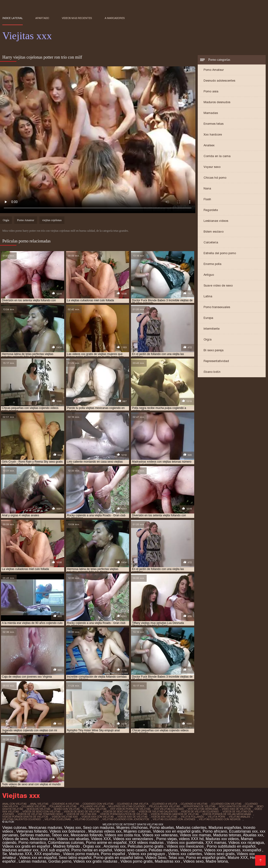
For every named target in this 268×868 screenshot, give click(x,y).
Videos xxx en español (38, 858)
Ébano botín (212, 372)
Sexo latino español (75, 858)
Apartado (42, 18)
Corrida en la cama (217, 156)
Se (5, 854)
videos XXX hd (191, 839)
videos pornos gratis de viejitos (25, 817)
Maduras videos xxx (105, 831)
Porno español (113, 854)
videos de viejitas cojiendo (200, 811)
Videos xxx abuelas (73, 839)
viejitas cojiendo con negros (220, 819)
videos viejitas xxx (65, 817)
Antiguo (209, 275)
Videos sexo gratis (219, 854)
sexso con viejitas (67, 809)
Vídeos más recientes (77, 18)
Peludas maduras (163, 850)
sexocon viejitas (38, 809)
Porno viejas (167, 839)
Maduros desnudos (217, 102)
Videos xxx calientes (185, 854)
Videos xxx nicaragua (246, 843)
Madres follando (67, 846)
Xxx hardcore (213, 134)
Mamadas (211, 113)
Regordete (211, 210)
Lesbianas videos (216, 221)
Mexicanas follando (87, 835)
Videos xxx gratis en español (27, 846)
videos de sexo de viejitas (82, 811)
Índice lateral (13, 18)
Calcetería (211, 242)
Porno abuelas (162, 828)
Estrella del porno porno (220, 253)
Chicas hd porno (215, 178)
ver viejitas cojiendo (169, 809)
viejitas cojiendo (87, 819)
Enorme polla (212, 264)
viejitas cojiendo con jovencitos (126, 819)
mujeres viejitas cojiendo (127, 806)
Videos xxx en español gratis (177, 831)
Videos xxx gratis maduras (96, 861)
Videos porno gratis (137, 861)
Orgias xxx (92, 846)
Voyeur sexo (212, 167)
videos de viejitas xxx (82, 814)
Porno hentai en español (91, 850)
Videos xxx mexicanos (186, 846)
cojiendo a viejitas (194, 804)
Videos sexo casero (130, 850)
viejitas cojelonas (52, 220)
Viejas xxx (73, 828)
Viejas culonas (14, 828)
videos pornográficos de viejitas (124, 814)
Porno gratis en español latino (118, 858)
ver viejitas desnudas (203, 809)
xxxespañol (252, 850)
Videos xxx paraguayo (147, 854)
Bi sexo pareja (214, 350)
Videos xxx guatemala (185, 843)
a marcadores (115, 18)
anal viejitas (39, 804)
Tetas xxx (176, 858)
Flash (207, 199)
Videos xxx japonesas (222, 850)
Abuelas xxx (253, 835)
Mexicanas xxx (42, 839)
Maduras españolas (225, 828)
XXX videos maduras (147, 843)
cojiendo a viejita (165, 804)
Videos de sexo (15, 839)
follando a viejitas (63, 806)
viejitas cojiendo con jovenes (174, 819)
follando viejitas (92, 806)
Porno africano (215, 831)
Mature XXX (238, 858)
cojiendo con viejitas (226, 804)
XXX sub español (55, 850)
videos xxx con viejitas (98, 817)
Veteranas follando (32, 831)
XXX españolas (48, 854)
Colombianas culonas (66, 843)
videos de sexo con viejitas (41, 811)
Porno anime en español (106, 843)
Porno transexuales (217, 307)
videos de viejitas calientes (158, 811)
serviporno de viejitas (199, 806)
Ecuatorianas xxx (243, 831)
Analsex (209, 145)
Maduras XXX (20, 854)
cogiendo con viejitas (98, 804)
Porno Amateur (214, 70)
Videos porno (191, 850)
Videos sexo (193, 861)
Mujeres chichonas (132, 828)
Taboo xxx (60, 835)
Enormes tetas (214, 124)
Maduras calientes (191, 828)
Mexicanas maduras (45, 828)
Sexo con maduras (99, 828)
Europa (208, 318)
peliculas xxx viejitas (164, 806)
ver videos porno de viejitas (130, 809)
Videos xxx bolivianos (68, 831)
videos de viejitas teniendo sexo (40, 814)
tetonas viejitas (95, 809)
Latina (208, 296)
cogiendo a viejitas (65, 804)
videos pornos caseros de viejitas (175, 814)
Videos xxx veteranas (160, 835)
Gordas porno (60, 861)
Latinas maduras (32, 861)
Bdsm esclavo (214, 232)
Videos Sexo (156, 858)
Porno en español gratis (206, 858)
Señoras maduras (35, 835)
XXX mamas (216, 843)
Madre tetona (217, 861)
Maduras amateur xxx (20, 850)
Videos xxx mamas (195, 835)
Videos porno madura (81, 854)
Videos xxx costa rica (122, 835)
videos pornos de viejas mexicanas (227, 814)
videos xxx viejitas (164, 817)
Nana (207, 188)
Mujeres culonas (137, 831)
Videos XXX (101, 839)
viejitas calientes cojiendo (22, 819)
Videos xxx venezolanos (134, 839)
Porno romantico (32, 843)
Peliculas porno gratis (146, 846)
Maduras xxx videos (222, 839)
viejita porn (216, 817)
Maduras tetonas (227, 835)
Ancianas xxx (115, 846)
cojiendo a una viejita (133, 804)
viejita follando (192, 817)
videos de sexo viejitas (119, 811)
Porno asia (211, 91)
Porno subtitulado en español (231, 846)
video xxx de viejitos (236, 809)
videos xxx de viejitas (132, 817)
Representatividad (216, 361)
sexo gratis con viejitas (236, 806)
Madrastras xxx (168, 861)
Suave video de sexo (218, 285)
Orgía (208, 339)
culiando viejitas (34, 806)
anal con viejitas (14, 804)
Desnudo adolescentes (219, 81)
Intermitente (212, 329)
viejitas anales (239, 817)
